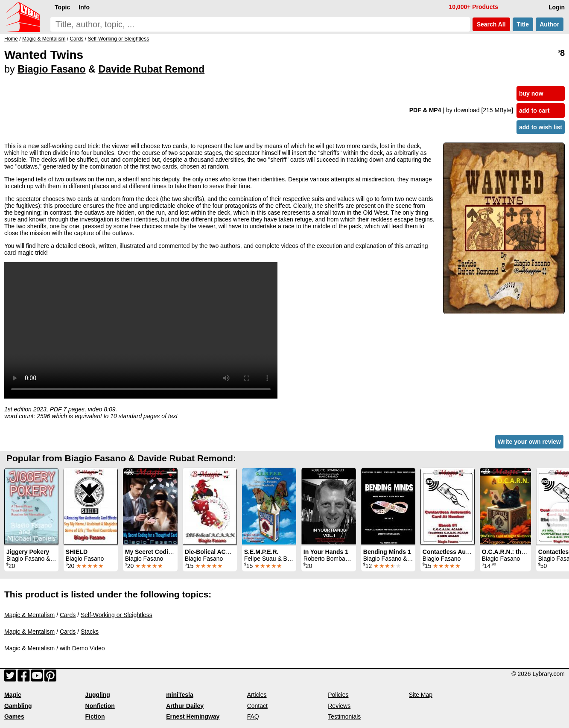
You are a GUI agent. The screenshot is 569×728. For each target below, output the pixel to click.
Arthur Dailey (185, 706)
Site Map (421, 695)
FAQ (253, 716)
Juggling (98, 695)
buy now (531, 93)
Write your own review (529, 442)
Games (14, 716)
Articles (257, 695)
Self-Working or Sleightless (117, 615)
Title (523, 24)
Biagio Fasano (51, 69)
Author (550, 24)
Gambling (18, 706)
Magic (13, 695)
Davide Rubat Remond (151, 69)
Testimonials (344, 716)
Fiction (95, 716)
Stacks (90, 632)
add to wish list (541, 127)
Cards (68, 615)
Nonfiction (100, 706)
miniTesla (180, 695)
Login (557, 7)
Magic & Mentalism (29, 615)
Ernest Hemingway (193, 716)
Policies (338, 695)
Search (491, 24)
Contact (257, 706)
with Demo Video (82, 648)
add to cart (534, 111)
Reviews (339, 706)
